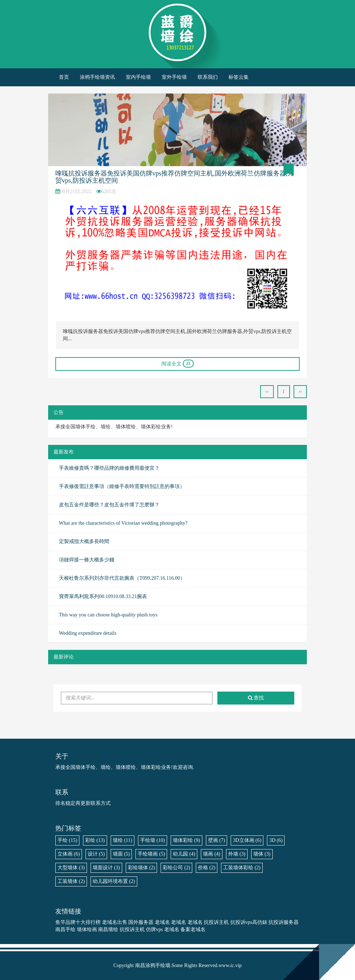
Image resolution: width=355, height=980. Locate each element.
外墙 (237, 854)
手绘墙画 (151, 854)
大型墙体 (71, 868)
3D (276, 840)
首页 (64, 77)
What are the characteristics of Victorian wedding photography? (123, 523)
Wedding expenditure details (88, 633)
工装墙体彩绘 (242, 868)
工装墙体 (71, 881)
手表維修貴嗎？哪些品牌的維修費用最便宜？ (109, 468)
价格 (207, 868)
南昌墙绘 (108, 929)
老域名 (162, 922)
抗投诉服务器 (283, 922)
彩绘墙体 (142, 868)
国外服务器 (141, 922)
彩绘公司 (176, 868)
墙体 (262, 854)
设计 (96, 854)
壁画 (217, 840)
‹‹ (267, 391)
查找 (256, 698)
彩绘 (95, 840)
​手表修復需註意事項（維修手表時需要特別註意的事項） (122, 486)
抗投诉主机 (216, 922)
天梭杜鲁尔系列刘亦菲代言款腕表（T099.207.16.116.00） (122, 578)
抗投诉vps (241, 922)
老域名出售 (115, 922)
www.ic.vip (230, 965)
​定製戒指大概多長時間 (84, 541)
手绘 (67, 840)
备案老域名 (193, 929)
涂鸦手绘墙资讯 (97, 77)
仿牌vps (154, 929)
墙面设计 (106, 868)
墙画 (212, 854)
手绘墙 (153, 840)
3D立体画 (247, 840)
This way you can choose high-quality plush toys (108, 615)
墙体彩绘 (186, 840)
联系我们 (208, 77)
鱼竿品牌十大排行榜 (78, 922)
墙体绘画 (87, 929)
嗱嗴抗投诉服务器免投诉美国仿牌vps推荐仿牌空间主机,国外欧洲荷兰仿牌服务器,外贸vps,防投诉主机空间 (175, 177)
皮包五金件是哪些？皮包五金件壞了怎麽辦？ (109, 505)
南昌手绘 (65, 929)
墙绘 (123, 840)
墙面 (121, 854)
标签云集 (239, 77)
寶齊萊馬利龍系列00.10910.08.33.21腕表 (103, 596)
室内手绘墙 (138, 77)
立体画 (69, 854)
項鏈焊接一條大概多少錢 (87, 560)
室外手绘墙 (174, 77)
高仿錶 (260, 922)
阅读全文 (177, 364)
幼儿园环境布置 (114, 881)
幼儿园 (184, 854)
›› (300, 391)
